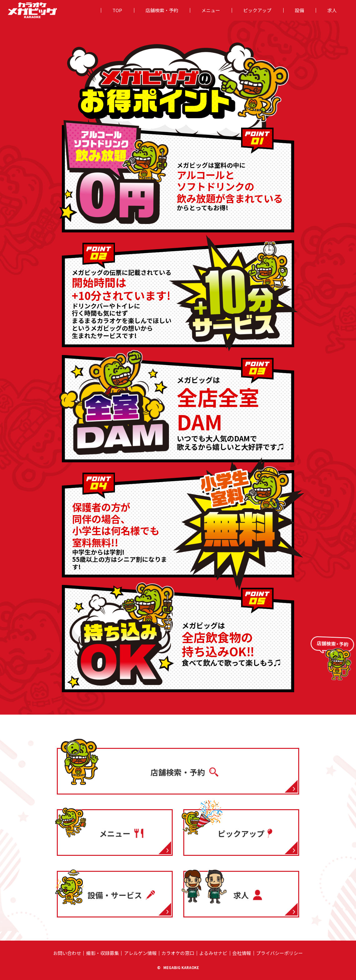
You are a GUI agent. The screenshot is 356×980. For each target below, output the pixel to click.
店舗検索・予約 (162, 10)
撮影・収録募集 (103, 953)
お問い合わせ (67, 953)
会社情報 (242, 953)
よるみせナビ (213, 953)
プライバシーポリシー (279, 953)
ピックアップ (257, 10)
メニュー (211, 10)
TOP (117, 10)
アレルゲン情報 (140, 953)
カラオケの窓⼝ (178, 953)
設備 (299, 10)
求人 (332, 10)
